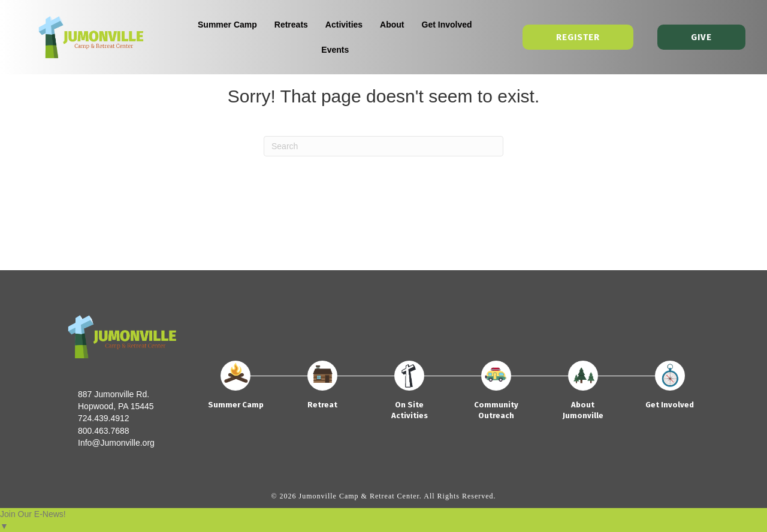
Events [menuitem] (336, 50)
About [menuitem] (392, 25)
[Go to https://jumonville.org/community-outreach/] (496, 395)
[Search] (383, 146)
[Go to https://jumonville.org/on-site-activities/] (410, 395)
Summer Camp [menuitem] (227, 25)
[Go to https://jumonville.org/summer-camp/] (236, 390)
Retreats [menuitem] (291, 25)
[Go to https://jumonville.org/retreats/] (323, 390)
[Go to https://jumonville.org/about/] (583, 395)
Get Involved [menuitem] (447, 25)
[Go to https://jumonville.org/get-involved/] (670, 390)
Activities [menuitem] (344, 25)
